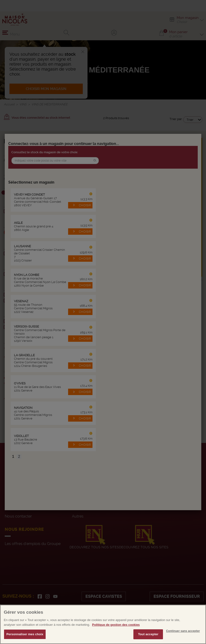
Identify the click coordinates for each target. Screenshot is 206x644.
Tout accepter (148, 637)
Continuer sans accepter (183, 634)
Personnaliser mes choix (25, 637)
